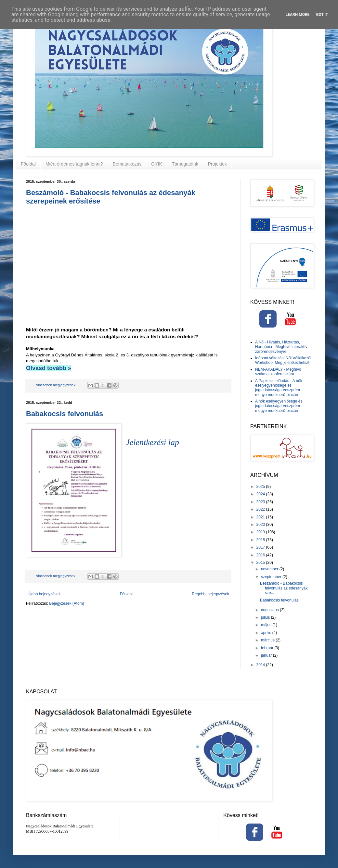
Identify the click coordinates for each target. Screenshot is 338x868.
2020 (261, 525)
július (266, 617)
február (268, 648)
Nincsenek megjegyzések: (57, 385)
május (267, 625)
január (267, 655)
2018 (261, 540)
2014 (261, 665)
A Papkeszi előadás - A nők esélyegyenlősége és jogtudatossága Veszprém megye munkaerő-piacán (279, 388)
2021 (261, 517)
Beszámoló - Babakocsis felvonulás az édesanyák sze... (284, 588)
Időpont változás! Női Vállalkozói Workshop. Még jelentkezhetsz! (283, 360)
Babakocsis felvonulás (65, 414)
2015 (261, 563)
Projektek (217, 164)
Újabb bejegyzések (44, 594)
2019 (261, 532)
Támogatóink (185, 164)
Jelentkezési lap (152, 442)
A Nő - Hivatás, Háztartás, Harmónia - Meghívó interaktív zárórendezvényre (281, 347)
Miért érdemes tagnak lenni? (74, 164)
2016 (261, 555)
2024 (261, 494)
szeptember (272, 577)
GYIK (156, 164)
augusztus (270, 610)
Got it (322, 15)
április (267, 633)
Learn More (298, 15)
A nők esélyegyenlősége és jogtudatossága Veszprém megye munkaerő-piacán (279, 406)
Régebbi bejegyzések (210, 594)
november (270, 569)
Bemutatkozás (127, 164)
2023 (261, 502)
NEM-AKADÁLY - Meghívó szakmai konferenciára (278, 372)
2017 (261, 547)
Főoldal (28, 164)
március (268, 640)
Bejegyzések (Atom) (66, 603)
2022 (261, 509)
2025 (261, 487)
